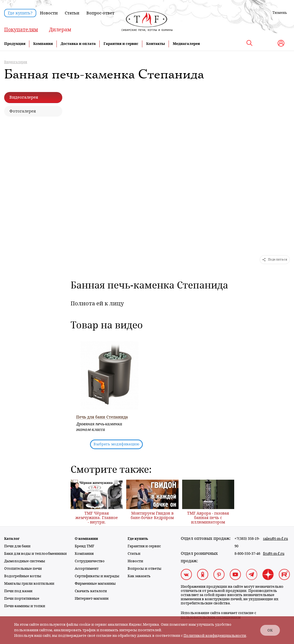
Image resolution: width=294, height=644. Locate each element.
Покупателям (21, 30)
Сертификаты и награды (97, 576)
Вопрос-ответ (100, 13)
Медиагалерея (186, 44)
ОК (270, 630)
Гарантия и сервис (121, 44)
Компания (43, 44)
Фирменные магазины (95, 583)
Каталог (12, 539)
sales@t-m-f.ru (275, 539)
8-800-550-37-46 (247, 554)
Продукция (15, 44)
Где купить (138, 539)
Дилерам (60, 30)
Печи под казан (18, 591)
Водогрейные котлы (23, 576)
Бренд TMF (85, 546)
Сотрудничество (90, 561)
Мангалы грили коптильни (29, 583)
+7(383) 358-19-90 (247, 542)
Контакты (156, 44)
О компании (86, 539)
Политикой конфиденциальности (215, 636)
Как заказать (139, 576)
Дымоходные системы (25, 561)
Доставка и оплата (78, 44)
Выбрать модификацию (116, 444)
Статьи (72, 13)
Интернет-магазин (92, 598)
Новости (49, 13)
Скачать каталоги (91, 591)
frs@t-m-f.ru (274, 554)
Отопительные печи (23, 568)
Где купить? (20, 13)
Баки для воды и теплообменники (35, 554)
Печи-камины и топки (25, 606)
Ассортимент (87, 568)
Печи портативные (22, 598)
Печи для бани (17, 546)
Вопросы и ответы (145, 568)
